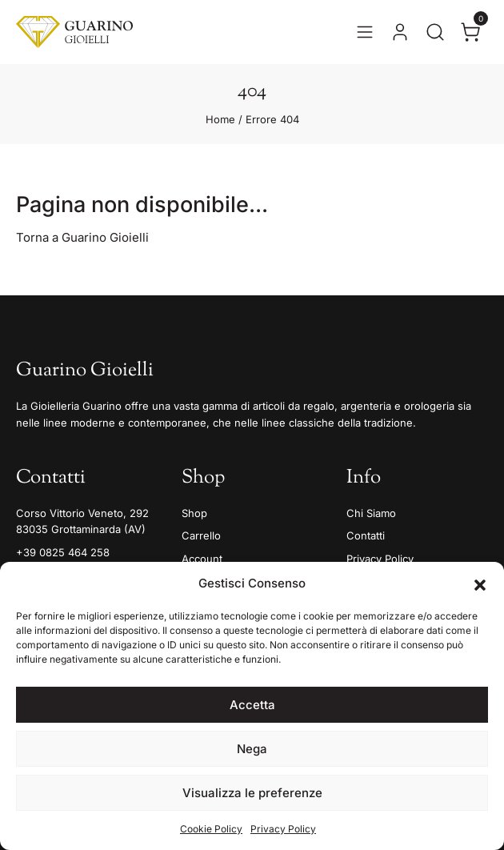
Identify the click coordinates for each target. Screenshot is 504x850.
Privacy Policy (283, 829)
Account (202, 559)
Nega (252, 749)
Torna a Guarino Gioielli (82, 237)
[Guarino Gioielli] (74, 32)
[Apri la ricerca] (435, 32)
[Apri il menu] (365, 32)
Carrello (201, 535)
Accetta (252, 705)
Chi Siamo (371, 513)
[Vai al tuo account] (400, 32)
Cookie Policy (211, 829)
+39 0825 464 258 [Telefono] (63, 552)
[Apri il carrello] (470, 32)
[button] (480, 583)
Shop (194, 513)
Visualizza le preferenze (252, 793)
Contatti (366, 535)
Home (220, 119)
